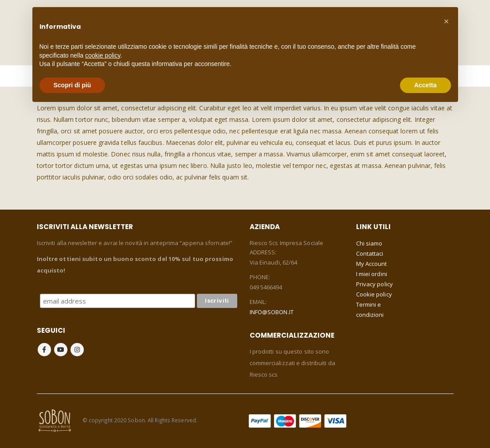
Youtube (61, 350)
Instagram (77, 350)
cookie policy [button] (103, 55)
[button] (447, 21)
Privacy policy (374, 284)
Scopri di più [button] (73, 85)
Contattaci (370, 253)
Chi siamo (369, 243)
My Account (372, 264)
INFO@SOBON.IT (272, 312)
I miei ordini (372, 274)
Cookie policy (374, 294)
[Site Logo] (55, 420)
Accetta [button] (425, 85)
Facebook (44, 350)
